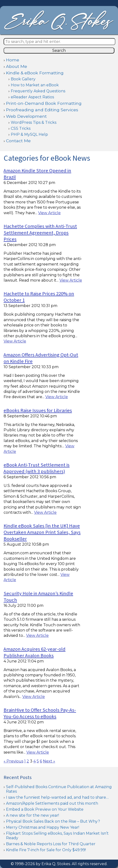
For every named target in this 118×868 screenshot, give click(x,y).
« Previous (13, 761)
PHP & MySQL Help (29, 134)
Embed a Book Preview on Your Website (45, 809)
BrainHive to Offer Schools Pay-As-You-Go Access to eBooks (40, 713)
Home (13, 60)
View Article (49, 213)
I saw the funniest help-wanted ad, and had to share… (57, 797)
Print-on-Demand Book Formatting (44, 103)
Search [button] (59, 50)
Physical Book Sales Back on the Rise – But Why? (53, 821)
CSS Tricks (21, 128)
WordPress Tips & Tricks (34, 122)
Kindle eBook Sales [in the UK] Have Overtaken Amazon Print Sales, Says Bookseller (42, 532)
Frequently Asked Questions (38, 91)
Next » (49, 761)
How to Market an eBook (35, 85)
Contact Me (18, 141)
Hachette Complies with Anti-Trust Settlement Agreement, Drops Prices (40, 233)
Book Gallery (23, 79)
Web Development (26, 116)
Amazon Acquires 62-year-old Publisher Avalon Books (35, 652)
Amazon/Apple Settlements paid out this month (52, 803)
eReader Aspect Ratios (32, 97)
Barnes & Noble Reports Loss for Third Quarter (51, 844)
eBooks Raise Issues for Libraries (38, 410)
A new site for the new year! (32, 815)
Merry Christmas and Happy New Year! (43, 827)
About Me (17, 66)
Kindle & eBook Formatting (35, 73)
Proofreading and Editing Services (42, 110)
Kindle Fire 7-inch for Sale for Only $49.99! (46, 850)
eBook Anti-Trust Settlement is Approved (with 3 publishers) (37, 468)
